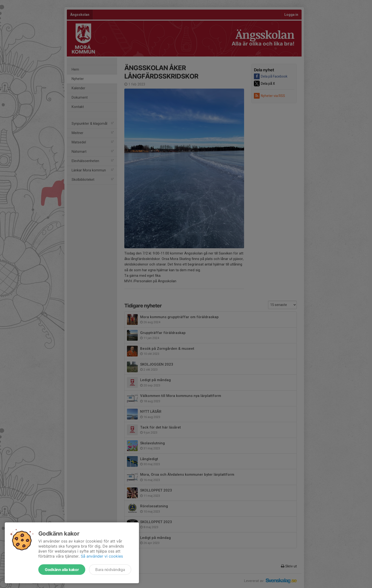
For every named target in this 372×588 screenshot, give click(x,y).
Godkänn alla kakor (62, 570)
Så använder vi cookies (102, 556)
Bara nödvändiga (110, 570)
